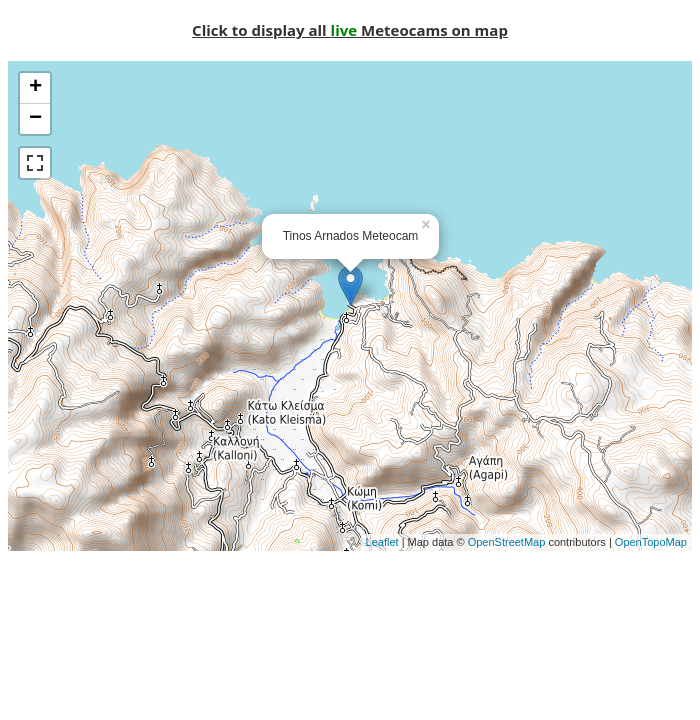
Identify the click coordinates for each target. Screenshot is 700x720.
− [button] (35, 119)
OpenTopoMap (651, 542)
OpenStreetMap (507, 542)
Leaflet (382, 542)
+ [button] (35, 88)
